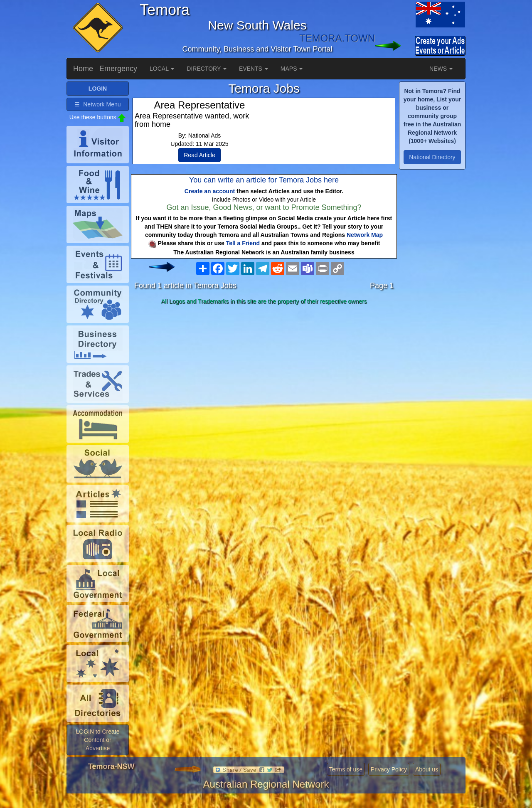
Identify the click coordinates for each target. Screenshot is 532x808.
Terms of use (346, 769)
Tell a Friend (243, 243)
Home (83, 69)
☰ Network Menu (97, 104)
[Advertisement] (264, 374)
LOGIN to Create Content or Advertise (97, 740)
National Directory (432, 157)
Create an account (210, 191)
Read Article (199, 155)
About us (427, 769)
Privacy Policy (389, 769)
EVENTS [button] (254, 69)
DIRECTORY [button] (207, 69)
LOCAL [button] (162, 69)
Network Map (365, 235)
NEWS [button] (441, 69)
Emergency (118, 69)
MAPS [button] (292, 69)
